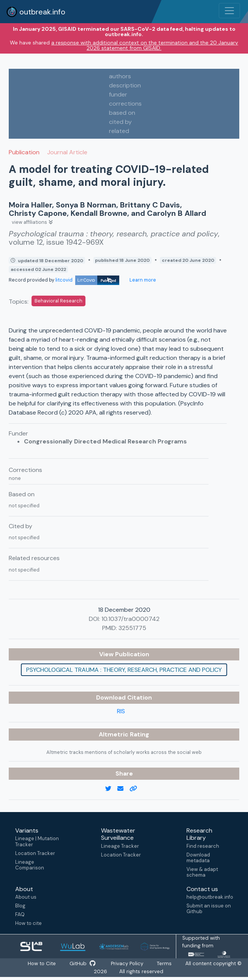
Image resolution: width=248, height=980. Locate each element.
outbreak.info (36, 12)
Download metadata (198, 858)
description (125, 85)
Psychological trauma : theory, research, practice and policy (124, 670)
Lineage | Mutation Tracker (37, 841)
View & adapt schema (202, 872)
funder (118, 94)
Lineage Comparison (30, 865)
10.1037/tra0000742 (130, 619)
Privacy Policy (128, 964)
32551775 (132, 628)
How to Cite (40, 964)
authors (120, 76)
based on (122, 113)
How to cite (28, 923)
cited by (120, 122)
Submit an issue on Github (209, 909)
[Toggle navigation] (229, 11)
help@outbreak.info (210, 897)
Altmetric (114, 734)
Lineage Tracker (120, 846)
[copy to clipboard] (136, 789)
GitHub (82, 964)
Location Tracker (35, 853)
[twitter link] (111, 789)
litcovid (87, 280)
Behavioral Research (58, 301)
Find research (203, 846)
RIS (121, 711)
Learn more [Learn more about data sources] (142, 280)
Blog (20, 906)
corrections (125, 104)
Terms (167, 964)
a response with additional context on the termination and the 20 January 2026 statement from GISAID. (145, 45)
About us (26, 897)
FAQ (20, 914)
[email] (123, 789)
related (119, 131)
